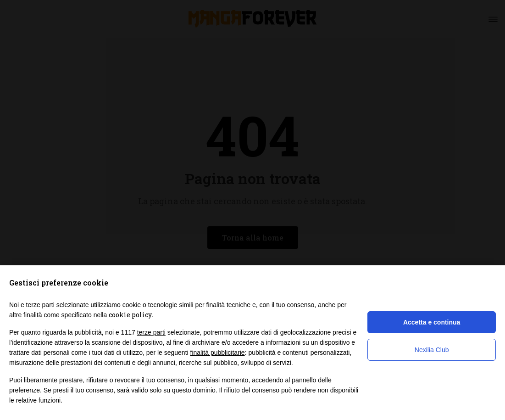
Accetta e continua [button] (432, 322)
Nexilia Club (432, 350)
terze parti (151, 332)
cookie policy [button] (130, 315)
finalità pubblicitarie (218, 353)
